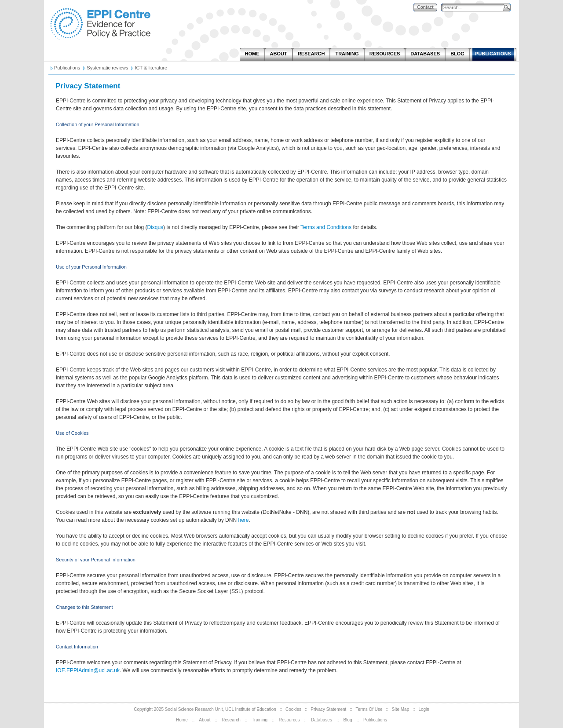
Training (260, 720)
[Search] (474, 8)
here (243, 520)
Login (424, 709)
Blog (347, 720)
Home (182, 720)
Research (231, 720)
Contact (425, 7)
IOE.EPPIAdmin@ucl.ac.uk (88, 670)
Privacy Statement (328, 709)
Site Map (400, 709)
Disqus (155, 227)
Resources (289, 720)
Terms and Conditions (326, 227)
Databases (322, 720)
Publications (375, 720)
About (205, 720)
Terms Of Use (369, 709)
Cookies (293, 709)
